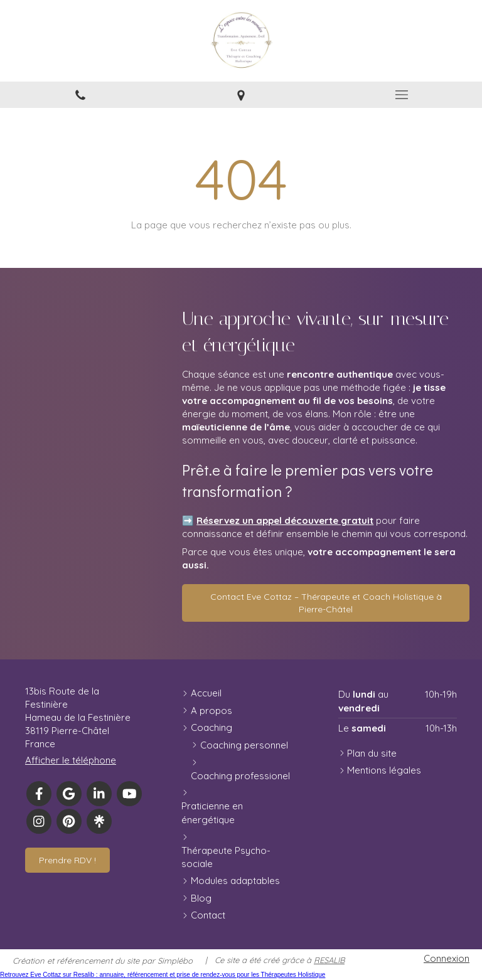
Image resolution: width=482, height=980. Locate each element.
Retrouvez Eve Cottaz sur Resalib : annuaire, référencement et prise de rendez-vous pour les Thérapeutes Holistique (163, 975)
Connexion (447, 958)
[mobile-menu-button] (402, 95)
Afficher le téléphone (71, 760)
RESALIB (329, 960)
